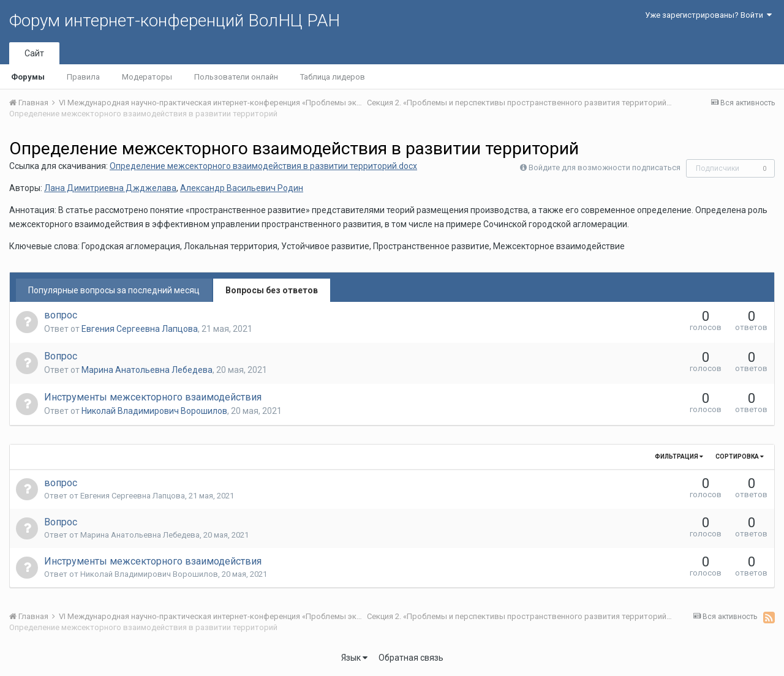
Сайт (34, 53)
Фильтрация (679, 456)
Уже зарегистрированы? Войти (708, 15)
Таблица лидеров (333, 77)
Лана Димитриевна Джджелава (110, 188)
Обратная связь (411, 658)
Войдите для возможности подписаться (605, 167)
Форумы (28, 77)
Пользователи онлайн (236, 77)
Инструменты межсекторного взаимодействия (153, 397)
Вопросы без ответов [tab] (272, 290)
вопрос (61, 315)
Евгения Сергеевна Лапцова (140, 329)
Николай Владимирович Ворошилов (154, 411)
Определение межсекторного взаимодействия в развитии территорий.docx (263, 166)
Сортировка (740, 456)
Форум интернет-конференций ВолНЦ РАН (175, 21)
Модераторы (147, 77)
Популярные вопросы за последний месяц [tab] (114, 290)
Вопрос (61, 356)
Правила (83, 77)
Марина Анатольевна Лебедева (147, 370)
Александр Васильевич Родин (242, 188)
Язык (354, 658)
